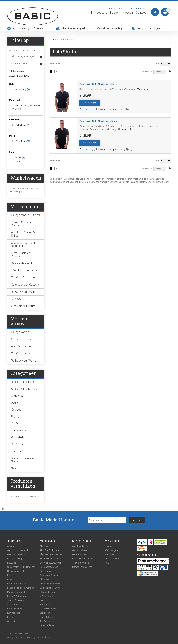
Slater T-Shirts (46, 617)
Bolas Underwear (48, 625)
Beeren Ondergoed (49, 567)
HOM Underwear (48, 592)
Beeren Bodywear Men (51, 563)
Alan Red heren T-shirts (51, 554)
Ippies (10, 617)
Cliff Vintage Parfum (23, 306)
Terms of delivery (16, 600)
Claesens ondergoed (50, 584)
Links (10, 580)
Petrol (43, 600)
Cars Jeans (21, 141)
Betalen (114, 13)
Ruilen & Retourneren (17, 596)
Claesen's (45, 580)
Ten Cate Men (46, 621)
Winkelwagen (111, 550)
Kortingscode (14, 613)
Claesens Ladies (21, 339)
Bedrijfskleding (15, 559)
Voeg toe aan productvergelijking (116, 109)
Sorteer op (147, 72)
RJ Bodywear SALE (23, 292)
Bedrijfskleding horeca (51, 559)
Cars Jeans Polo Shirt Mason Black (98, 121)
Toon (156, 64)
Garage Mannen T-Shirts (26, 215)
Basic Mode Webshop (18, 554)
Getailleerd (21, 125)
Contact (141, 13)
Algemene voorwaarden (19, 550)
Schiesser (45, 613)
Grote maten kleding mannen (21, 567)
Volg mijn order (112, 559)
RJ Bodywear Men (48, 609)
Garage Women (21, 332)
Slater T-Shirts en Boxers (21, 255)
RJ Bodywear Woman (25, 361)
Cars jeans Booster (49, 575)
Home (56, 40)
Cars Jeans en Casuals (25, 285)
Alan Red (44, 546)
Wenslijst (109, 554)
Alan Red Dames (21, 346)
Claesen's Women (81, 550)
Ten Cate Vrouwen (22, 353)
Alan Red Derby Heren (50, 550)
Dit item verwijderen (41, 59)
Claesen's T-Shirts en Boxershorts (23, 244)
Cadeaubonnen (15, 609)
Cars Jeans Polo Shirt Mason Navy (98, 84)
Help (107, 563)
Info (9, 575)
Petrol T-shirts (46, 605)
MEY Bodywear (47, 596)
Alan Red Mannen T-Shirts (23, 234)
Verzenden (13, 605)
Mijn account (99, 13)
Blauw (19, 157)
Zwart (18, 162)
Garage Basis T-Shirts (50, 588)
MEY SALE (17, 299)
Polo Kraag (21, 89)
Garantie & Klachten (17, 584)
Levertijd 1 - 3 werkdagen (148, 29)
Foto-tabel (51, 71)
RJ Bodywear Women (83, 559)
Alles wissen (18, 71)
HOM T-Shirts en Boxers (25, 270)
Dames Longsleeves (82, 567)
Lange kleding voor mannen (21, 588)
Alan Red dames (80, 546)
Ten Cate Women (81, 563)
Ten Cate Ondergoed (24, 278)
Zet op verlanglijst (88, 109)
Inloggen (128, 13)
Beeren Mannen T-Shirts (25, 263)
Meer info (142, 89)
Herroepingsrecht (16, 571)
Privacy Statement (16, 592)
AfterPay (11, 546)
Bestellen (12, 563)
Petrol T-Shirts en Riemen (21, 224)
